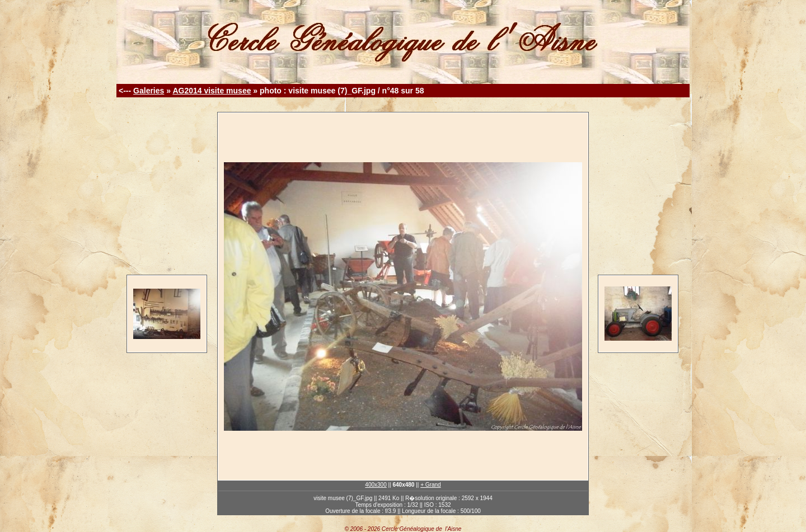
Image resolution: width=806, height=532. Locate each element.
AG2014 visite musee (212, 91)
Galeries (149, 91)
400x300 (376, 485)
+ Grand (430, 485)
